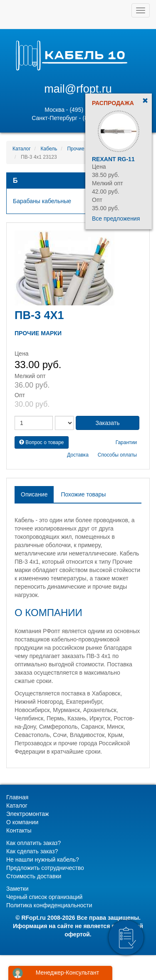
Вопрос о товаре (42, 442)
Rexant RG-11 (113, 159)
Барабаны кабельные (42, 201)
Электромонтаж (27, 814)
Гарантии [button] (126, 442)
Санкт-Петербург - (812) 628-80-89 (78, 118)
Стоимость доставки (34, 876)
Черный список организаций (44, 897)
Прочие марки (83, 149)
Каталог (22, 149)
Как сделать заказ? (32, 851)
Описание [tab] (34, 494)
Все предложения (116, 219)
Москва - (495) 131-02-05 (78, 110)
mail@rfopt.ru (78, 89)
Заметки (17, 889)
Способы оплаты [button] (117, 455)
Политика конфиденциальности (49, 905)
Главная (17, 797)
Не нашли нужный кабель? (43, 860)
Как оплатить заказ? (33, 843)
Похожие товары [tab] (83, 494)
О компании (22, 822)
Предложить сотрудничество (45, 868)
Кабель (49, 149)
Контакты (19, 830)
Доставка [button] (78, 455)
